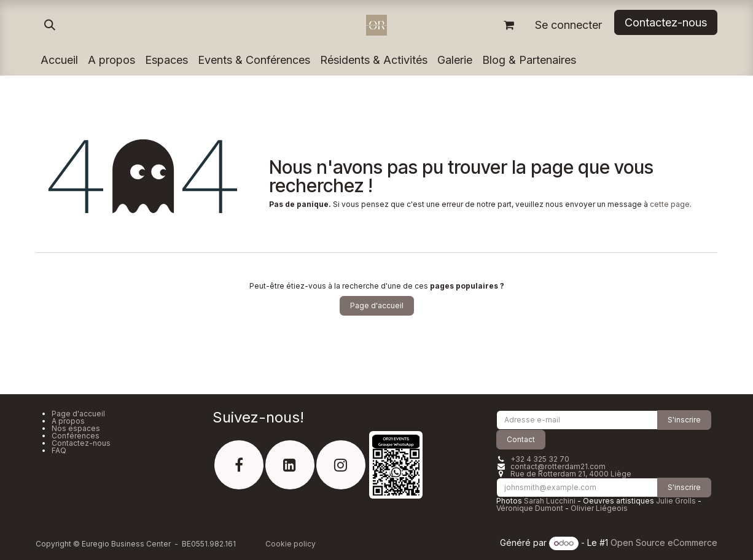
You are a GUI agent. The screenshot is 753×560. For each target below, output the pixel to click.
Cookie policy (291, 544)
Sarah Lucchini (550, 501)
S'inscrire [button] (684, 420)
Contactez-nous (81, 443)
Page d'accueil (377, 305)
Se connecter (568, 25)
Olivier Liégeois (599, 508)
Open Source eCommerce (664, 542)
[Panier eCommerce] (509, 25)
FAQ (59, 450)
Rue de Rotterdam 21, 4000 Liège (571, 474)
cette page (670, 204)
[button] (50, 25)
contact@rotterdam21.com (558, 466)
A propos (68, 421)
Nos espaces (76, 428)
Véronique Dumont (530, 508)
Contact (521, 439)
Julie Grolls (676, 501)
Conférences (76, 436)
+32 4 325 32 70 (540, 459)
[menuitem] (59, 60)
